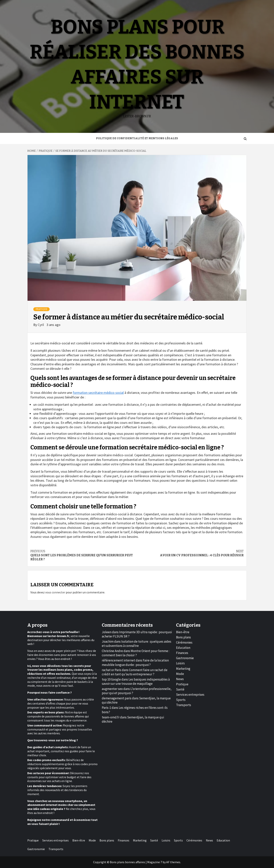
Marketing (183, 669)
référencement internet (118, 660)
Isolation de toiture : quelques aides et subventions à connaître (137, 644)
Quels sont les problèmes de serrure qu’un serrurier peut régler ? (84, 555)
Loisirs (180, 663)
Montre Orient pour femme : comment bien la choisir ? (136, 653)
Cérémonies (184, 642)
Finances (182, 653)
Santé (180, 689)
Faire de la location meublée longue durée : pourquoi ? (135, 662)
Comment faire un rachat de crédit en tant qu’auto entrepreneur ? (135, 672)
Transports (184, 705)
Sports (181, 700)
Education (183, 648)
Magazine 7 (155, 862)
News (180, 679)
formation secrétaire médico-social (98, 393)
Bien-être (183, 632)
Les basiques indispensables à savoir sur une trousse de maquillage (136, 681)
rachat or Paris (112, 670)
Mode (180, 674)
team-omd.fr (111, 717)
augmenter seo (112, 689)
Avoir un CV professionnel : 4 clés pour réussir (190, 553)
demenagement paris (117, 698)
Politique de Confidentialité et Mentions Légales (137, 138)
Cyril (41, 325)
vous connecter (55, 592)
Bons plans (183, 637)
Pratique (41, 309)
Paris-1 (106, 708)
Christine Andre (112, 651)
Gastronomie (185, 658)
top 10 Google (111, 679)
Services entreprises (190, 695)
